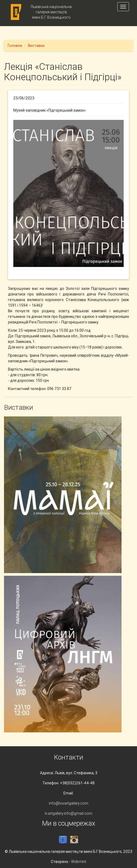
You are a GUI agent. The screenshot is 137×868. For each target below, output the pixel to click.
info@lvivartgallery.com (68, 803)
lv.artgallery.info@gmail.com (68, 813)
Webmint (79, 862)
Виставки (36, 46)
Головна (15, 46)
